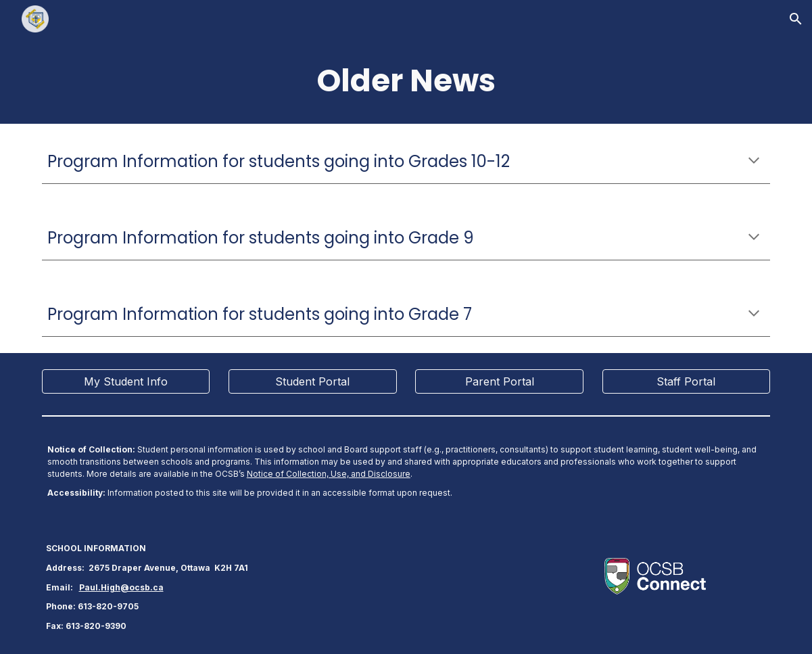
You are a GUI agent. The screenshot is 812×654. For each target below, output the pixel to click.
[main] (406, 81)
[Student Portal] (313, 381)
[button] (796, 19)
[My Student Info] (126, 381)
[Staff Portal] (687, 381)
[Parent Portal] (499, 381)
